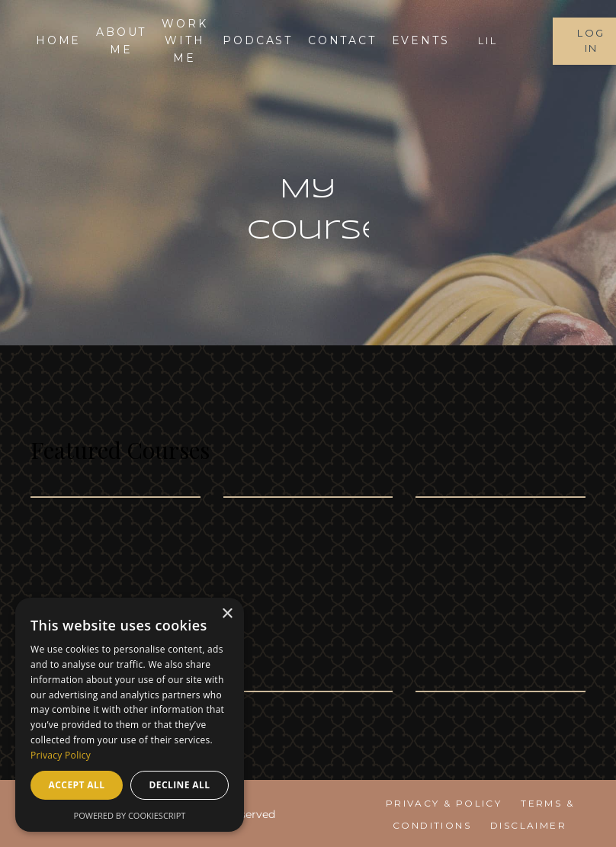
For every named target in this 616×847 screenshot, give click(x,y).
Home (58, 40)
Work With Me (184, 41)
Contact (342, 40)
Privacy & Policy (444, 803)
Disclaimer (528, 825)
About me (121, 40)
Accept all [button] (77, 785)
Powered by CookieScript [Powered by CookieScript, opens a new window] (130, 815)
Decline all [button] (180, 785)
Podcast (258, 40)
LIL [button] (488, 40)
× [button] (227, 614)
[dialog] (130, 715)
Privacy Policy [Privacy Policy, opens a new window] (61, 755)
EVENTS (421, 40)
